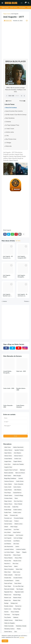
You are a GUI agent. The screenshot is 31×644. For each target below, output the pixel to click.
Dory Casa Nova (18, 501)
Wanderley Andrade (21, 626)
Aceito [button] (5, 641)
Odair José (17, 575)
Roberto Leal (8, 598)
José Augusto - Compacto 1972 (22, 257)
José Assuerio (19, 535)
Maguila (24, 552)
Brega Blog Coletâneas (10, 478)
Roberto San (8, 600)
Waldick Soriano (8, 620)
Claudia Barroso (17, 493)
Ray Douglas (20, 589)
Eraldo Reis (15, 507)
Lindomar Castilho (21, 549)
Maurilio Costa (17, 561)
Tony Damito (8, 617)
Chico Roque (8, 493)
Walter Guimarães (9, 626)
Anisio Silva (7, 464)
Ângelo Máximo (18, 461)
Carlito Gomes (20, 481)
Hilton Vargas (14, 527)
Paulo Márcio (18, 583)
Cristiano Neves (8, 498)
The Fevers (7, 615)
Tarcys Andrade (15, 612)
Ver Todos (18, 241)
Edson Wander (18, 504)
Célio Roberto (18, 490)
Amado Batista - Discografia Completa (8, 372)
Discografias (22, 7)
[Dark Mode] (22, 3)
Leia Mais (22, 637)
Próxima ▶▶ (22, 101)
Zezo (16, 632)
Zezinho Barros (8, 632)
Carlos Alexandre (19, 484)
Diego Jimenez (8, 501)
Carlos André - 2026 (9, 388)
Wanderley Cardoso (9, 629)
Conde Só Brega (19, 495)
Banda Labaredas (9, 473)
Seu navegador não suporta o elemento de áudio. (15, 96)
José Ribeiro (17, 541)
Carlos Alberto (8, 484)
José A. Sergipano (9, 535)
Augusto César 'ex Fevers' (11, 470)
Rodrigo (6, 603)
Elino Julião (7, 507)
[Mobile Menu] (2, 3)
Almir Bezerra (17, 453)
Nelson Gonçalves (9, 569)
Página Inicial (5, 7)
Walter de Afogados (10, 623)
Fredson (16, 521)
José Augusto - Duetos (7, 276)
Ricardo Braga (17, 595)
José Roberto (8, 544)
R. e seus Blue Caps (18, 586)
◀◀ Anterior (9, 101)
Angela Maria (8, 461)
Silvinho (6, 612)
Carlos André (8, 487)
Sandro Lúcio (8, 609)
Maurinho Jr (7, 564)
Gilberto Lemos (18, 524)
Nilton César (7, 572)
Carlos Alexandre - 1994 (8, 406)
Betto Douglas (17, 476)
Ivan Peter (16, 530)
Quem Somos (14, 7)
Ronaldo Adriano (9, 606)
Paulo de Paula (8, 583)
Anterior (5, 301)
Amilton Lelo (18, 459)
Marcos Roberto (8, 558)
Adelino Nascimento (18, 447)
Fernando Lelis (14, 515)
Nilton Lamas (16, 572)
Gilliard (6, 527)
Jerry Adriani (7, 532)
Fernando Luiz (8, 518)
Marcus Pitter (18, 558)
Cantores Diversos (9, 481)
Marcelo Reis (8, 555)
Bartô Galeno (8, 476)
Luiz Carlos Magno (9, 552)
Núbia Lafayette (8, 575)
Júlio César (16, 544)
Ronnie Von (18, 606)
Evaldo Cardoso (18, 510)
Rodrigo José (14, 603)
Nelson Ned (19, 569)
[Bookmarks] (25, 3)
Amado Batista (8, 459)
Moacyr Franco (8, 566)
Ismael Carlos (8, 530)
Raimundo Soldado (9, 589)
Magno (18, 552)
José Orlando (8, 541)
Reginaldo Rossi (8, 592)
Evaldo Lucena (17, 512)
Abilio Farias (7, 447)
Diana (16, 498)
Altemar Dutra (8, 456)
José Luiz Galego (18, 538)
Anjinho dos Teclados (18, 464)
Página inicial (7, 14)
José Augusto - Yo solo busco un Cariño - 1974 (22, 295)
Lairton (17, 547)
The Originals (16, 615)
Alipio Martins (8, 453)
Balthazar (22, 470)
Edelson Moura (8, 504)
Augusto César (8, 467)
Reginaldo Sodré (19, 592)
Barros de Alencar (20, 473)
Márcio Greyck (17, 555)
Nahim (16, 566)
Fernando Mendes (19, 518)
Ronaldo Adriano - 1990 (21, 389)
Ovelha (17, 581)
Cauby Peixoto (8, 490)
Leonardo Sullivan (9, 549)
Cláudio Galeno (8, 495)
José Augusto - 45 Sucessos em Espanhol (8, 257)
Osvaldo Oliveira (18, 578)
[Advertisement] (15, 40)
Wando (19, 629)
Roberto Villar (17, 600)
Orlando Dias (8, 578)
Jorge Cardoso (17, 532)
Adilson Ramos (8, 450)
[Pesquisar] (29, 3)
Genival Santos (8, 524)
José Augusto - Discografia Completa (22, 276)
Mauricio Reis (8, 561)
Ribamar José (8, 595)
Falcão (6, 515)
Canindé (21, 478)
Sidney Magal (17, 609)
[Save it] (27, 21)
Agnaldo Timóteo (19, 450)
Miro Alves (15, 564)
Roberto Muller (17, 598)
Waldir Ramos (19, 620)
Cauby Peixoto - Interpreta (21, 406)
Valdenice (16, 617)
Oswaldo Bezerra (9, 581)
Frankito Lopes (8, 521)
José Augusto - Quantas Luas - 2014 (7, 295)
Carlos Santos (17, 487)
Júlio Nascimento (9, 547)
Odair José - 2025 (21, 371)
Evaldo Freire (8, 512)
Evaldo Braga (8, 510)
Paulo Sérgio (8, 586)
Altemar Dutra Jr (18, 456)
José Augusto (15, 14)
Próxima (26, 301)
